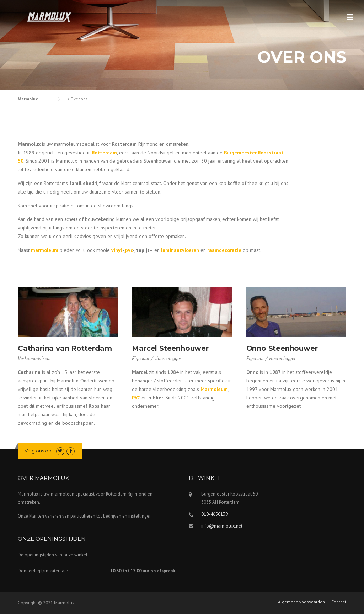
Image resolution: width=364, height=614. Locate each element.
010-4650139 (215, 514)
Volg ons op (38, 451)
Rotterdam (105, 153)
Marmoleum (214, 389)
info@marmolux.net (222, 526)
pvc (129, 250)
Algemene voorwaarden (301, 602)
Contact (339, 602)
